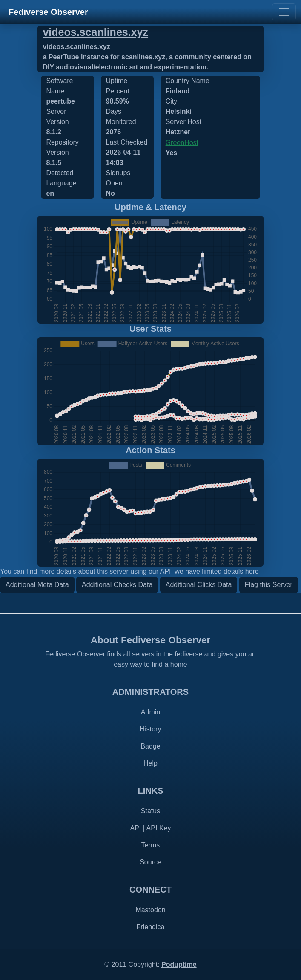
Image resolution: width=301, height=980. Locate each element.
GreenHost (182, 143)
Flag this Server (269, 585)
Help (150, 763)
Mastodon (150, 910)
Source (150, 862)
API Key (159, 828)
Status (150, 811)
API (136, 828)
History (151, 729)
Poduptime (179, 964)
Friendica (151, 927)
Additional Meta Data (37, 585)
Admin (150, 712)
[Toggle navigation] (284, 12)
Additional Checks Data (117, 585)
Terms (151, 845)
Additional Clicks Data (199, 585)
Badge (150, 746)
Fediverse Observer (48, 12)
